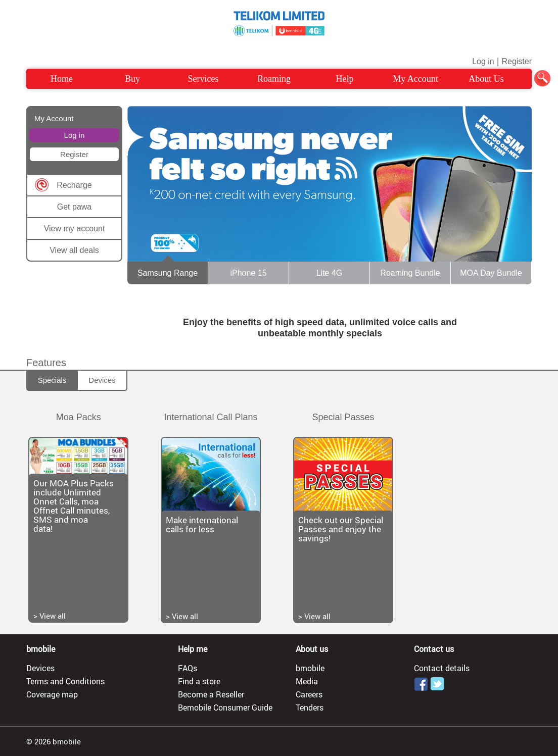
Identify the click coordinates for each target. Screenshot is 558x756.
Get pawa (74, 207)
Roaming (274, 79)
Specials (52, 380)
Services (203, 79)
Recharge (74, 185)
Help (345, 79)
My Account (415, 79)
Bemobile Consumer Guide (225, 708)
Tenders (310, 708)
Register (517, 61)
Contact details (442, 668)
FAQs (188, 668)
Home (62, 79)
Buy (132, 79)
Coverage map (52, 694)
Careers (309, 694)
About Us (486, 79)
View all (53, 616)
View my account (75, 229)
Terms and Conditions (65, 681)
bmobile (310, 668)
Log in (483, 61)
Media (307, 681)
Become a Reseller (211, 694)
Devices (102, 380)
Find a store (199, 681)
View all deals (74, 250)
